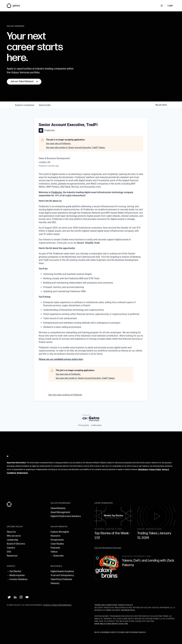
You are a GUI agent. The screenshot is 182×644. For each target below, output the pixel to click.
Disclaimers (143, 470)
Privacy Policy (155, 470)
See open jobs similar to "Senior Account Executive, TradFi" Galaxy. (76, 148)
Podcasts (55, 548)
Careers (11, 548)
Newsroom (12, 556)
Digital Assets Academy (62, 571)
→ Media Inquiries (16, 575)
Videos (54, 552)
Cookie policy (96, 425)
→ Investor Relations (17, 579)
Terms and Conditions (106, 605)
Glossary (55, 583)
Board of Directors (16, 544)
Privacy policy (84, 425)
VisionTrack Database (61, 579)
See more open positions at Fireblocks (65, 395)
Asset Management (60, 512)
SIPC (118, 610)
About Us (11, 532)
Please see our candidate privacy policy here (61, 359)
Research (55, 536)
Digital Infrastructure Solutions (66, 516)
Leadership (12, 540)
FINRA (108, 610)
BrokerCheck (128, 610)
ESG (9, 552)
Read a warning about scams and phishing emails (120, 632)
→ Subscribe (57, 556)
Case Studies (57, 544)
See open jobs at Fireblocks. (59, 144)
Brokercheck (22, 473)
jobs (45, 105)
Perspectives (57, 540)
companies (25, 105)
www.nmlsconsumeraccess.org (111, 624)
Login (170, 6)
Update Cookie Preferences (57, 605)
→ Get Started (14, 571)
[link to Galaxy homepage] (16, 6)
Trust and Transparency (62, 575)
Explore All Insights (60, 532)
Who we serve (14, 536)
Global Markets (58, 508)
